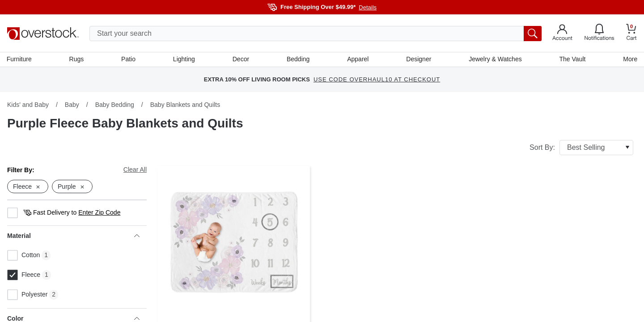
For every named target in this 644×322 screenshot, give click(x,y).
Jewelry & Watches (495, 59)
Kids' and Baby (28, 105)
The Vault (572, 59)
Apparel (358, 59)
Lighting (184, 59)
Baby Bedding (115, 105)
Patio (129, 59)
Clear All (135, 170)
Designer (419, 59)
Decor (241, 59)
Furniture (20, 59)
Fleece (24, 276)
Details (368, 7)
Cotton (23, 256)
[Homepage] (43, 34)
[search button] (533, 34)
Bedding (298, 59)
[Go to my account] (562, 34)
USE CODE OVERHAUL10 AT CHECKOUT (377, 80)
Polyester (27, 296)
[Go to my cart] (631, 33)
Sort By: (581, 148)
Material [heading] (73, 237)
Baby (72, 105)
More (630, 59)
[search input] (316, 34)
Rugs (77, 59)
